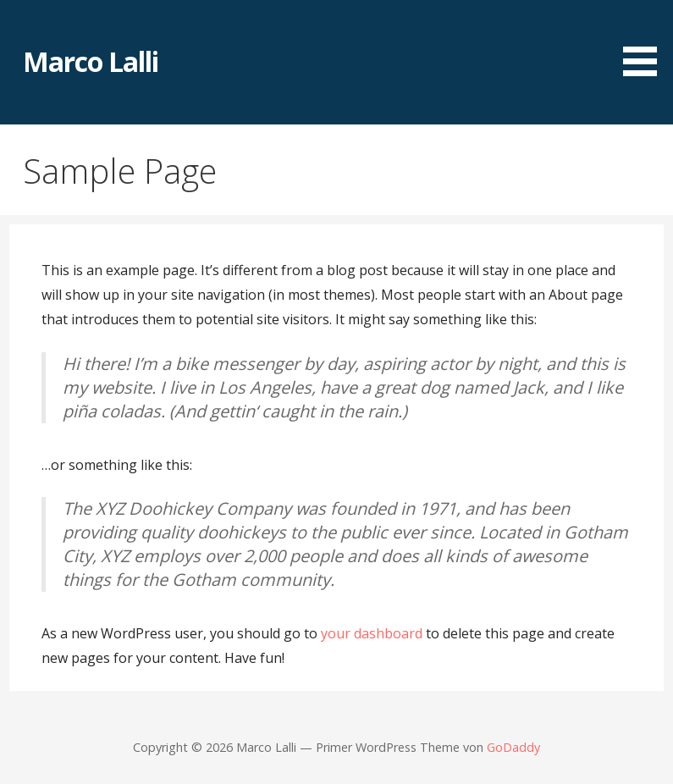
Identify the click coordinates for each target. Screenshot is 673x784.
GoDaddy (513, 747)
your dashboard (372, 633)
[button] (646, 41)
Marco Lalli (91, 61)
